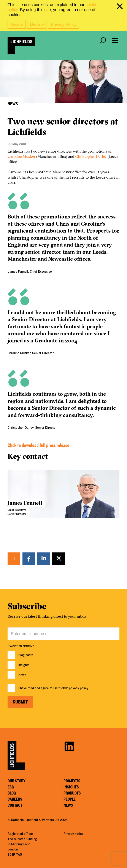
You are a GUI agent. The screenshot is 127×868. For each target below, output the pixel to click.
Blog (12, 793)
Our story (17, 781)
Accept (17, 24)
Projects (72, 781)
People (70, 799)
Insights (24, 665)
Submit (20, 702)
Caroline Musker (21, 156)
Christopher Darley (91, 156)
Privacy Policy (63, 24)
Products (72, 793)
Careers (15, 799)
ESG (11, 787)
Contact (15, 805)
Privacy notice (74, 834)
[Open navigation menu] (115, 41)
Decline (37, 24)
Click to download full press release (38, 445)
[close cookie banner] (121, 7)
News (22, 675)
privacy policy (79, 688)
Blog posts (26, 655)
